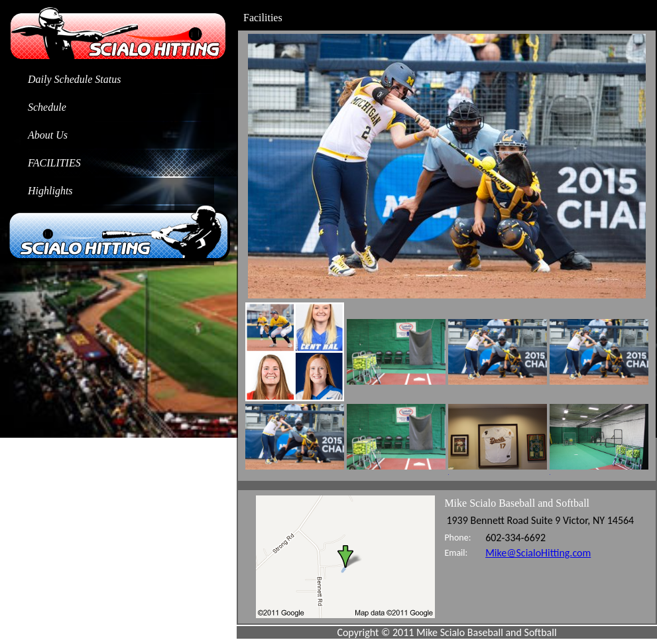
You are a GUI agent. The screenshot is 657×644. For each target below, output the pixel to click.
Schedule (47, 107)
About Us (48, 135)
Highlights (50, 191)
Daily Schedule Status (74, 79)
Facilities (54, 163)
